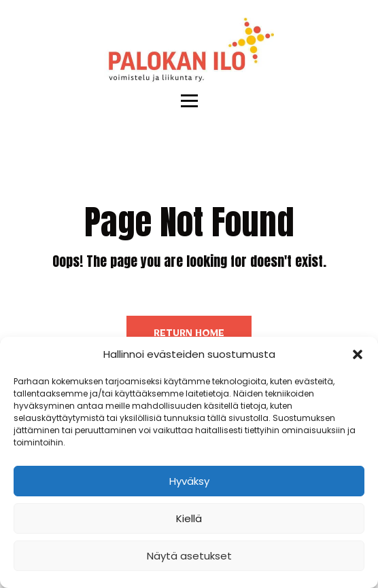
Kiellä (189, 518)
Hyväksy (189, 481)
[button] (358, 354)
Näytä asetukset (189, 556)
